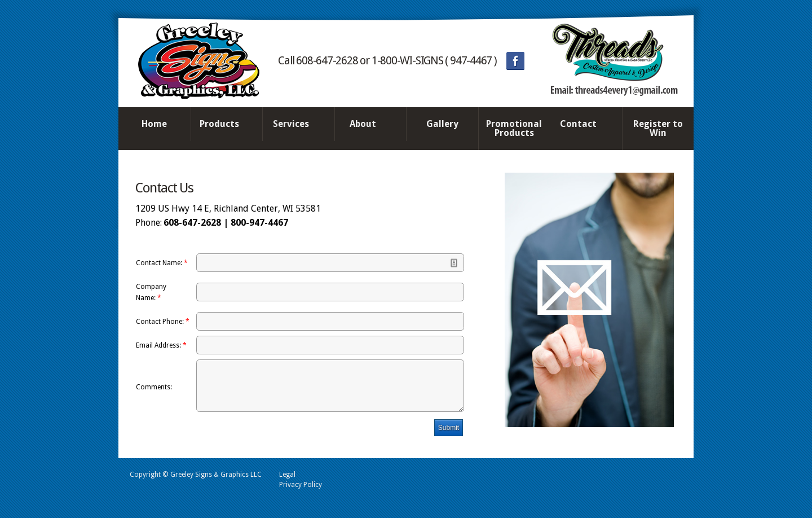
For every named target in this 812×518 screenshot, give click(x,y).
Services (295, 125)
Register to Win (658, 128)
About (368, 125)
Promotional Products (514, 128)
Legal (287, 483)
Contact (583, 125)
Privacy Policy (301, 493)
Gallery (442, 124)
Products (224, 125)
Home (154, 124)
